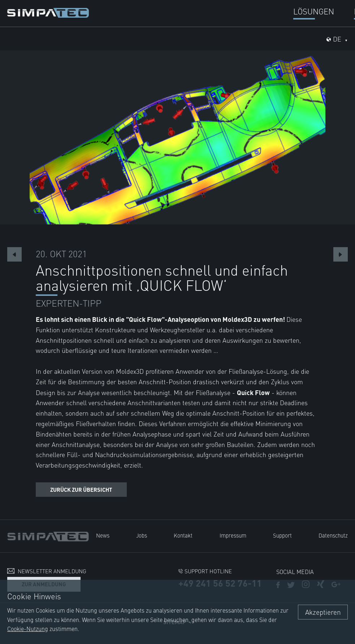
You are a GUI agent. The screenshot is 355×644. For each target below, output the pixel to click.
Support (282, 535)
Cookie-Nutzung (28, 628)
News (103, 535)
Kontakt (183, 535)
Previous (14, 254)
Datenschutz (333, 535)
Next (341, 254)
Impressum (233, 535)
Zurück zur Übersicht (81, 489)
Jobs (142, 535)
